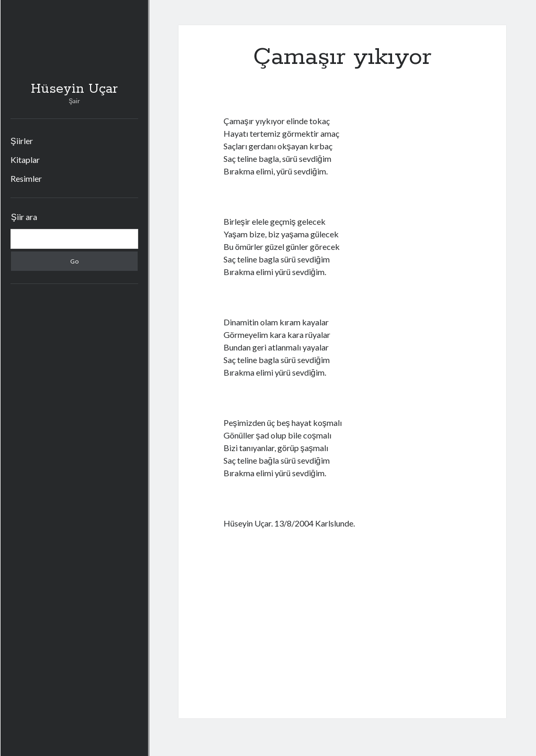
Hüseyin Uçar (74, 89)
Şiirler (22, 141)
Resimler (26, 178)
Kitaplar (25, 160)
